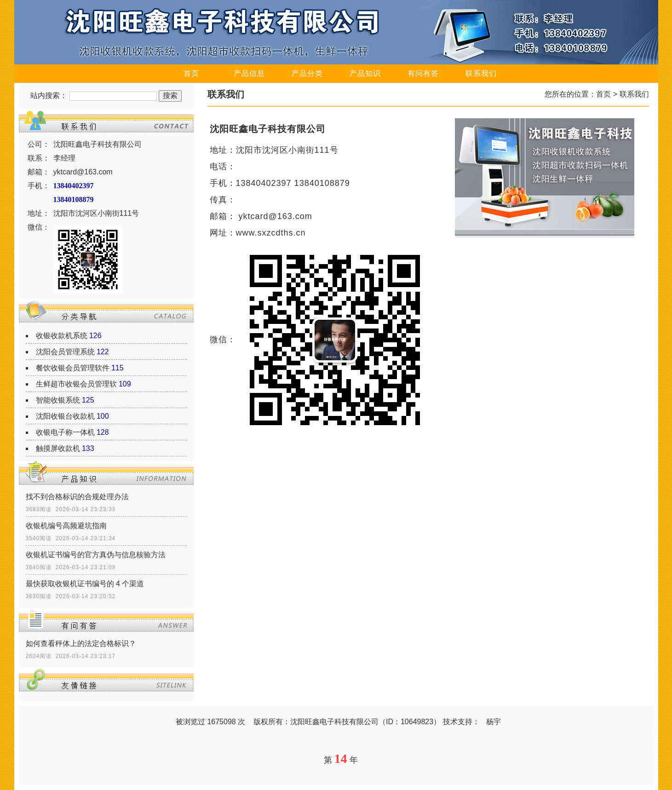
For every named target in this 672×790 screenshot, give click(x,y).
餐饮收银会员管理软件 (73, 368)
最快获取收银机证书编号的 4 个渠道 (85, 584)
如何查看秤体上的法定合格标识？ (81, 643)
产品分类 (307, 73)
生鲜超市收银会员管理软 (76, 384)
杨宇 (494, 722)
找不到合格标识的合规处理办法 (77, 497)
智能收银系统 (58, 400)
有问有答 (423, 73)
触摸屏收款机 (58, 448)
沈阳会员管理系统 (65, 352)
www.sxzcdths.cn (271, 233)
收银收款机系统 (62, 336)
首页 (191, 73)
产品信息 (249, 73)
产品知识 (365, 73)
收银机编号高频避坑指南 (66, 526)
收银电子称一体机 (65, 432)
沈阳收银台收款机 (65, 416)
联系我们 (481, 73)
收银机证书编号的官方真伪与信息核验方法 (96, 555)
